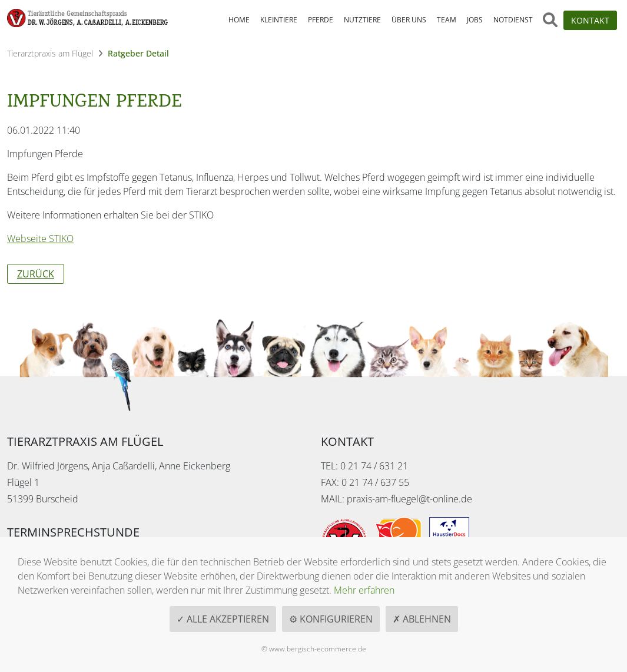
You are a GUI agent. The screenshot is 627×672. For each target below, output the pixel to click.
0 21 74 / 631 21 (374, 466)
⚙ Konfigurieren (331, 619)
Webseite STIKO (40, 239)
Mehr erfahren (364, 590)
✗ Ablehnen (422, 619)
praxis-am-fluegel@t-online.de (409, 499)
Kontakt (590, 20)
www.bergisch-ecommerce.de (318, 649)
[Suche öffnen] (550, 20)
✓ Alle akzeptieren (223, 619)
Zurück (36, 274)
